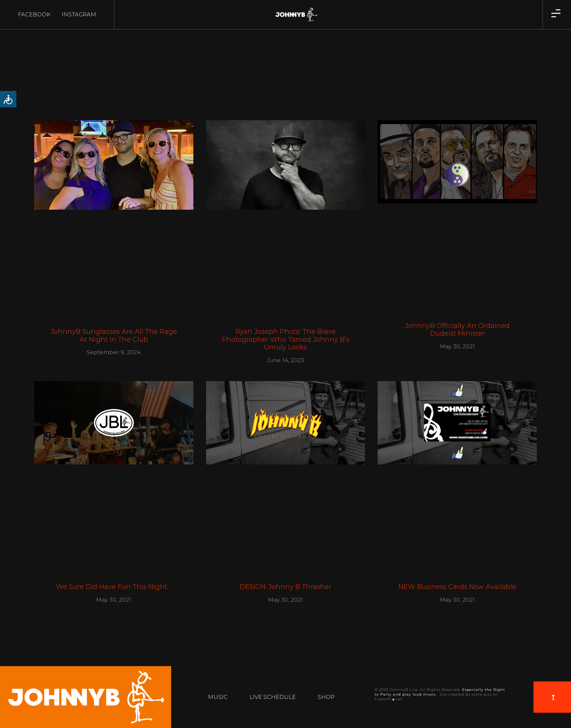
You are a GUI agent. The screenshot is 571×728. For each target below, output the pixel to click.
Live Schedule (273, 697)
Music (218, 697)
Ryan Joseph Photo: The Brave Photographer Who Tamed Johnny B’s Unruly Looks (285, 339)
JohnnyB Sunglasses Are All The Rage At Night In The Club (114, 336)
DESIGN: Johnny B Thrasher (285, 587)
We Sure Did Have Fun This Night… (114, 587)
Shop (326, 697)
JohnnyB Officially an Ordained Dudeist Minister (457, 330)
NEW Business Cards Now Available (457, 587)
